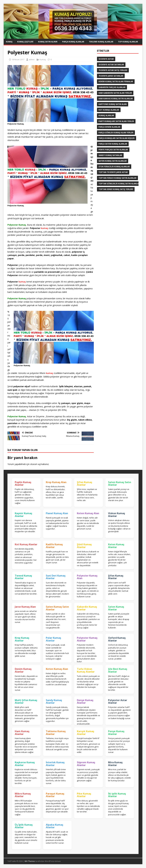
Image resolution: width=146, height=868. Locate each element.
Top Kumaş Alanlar (128, 42)
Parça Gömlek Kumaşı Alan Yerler (116, 133)
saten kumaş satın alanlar (113, 161)
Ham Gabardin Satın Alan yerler (115, 93)
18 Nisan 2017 (18, 59)
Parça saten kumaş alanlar (113, 144)
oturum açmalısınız (39, 464)
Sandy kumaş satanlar (110, 155)
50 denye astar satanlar (111, 65)
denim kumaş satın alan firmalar (116, 81)
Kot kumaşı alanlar (109, 110)
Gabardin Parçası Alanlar (112, 87)
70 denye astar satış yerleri (113, 70)
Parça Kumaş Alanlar (73, 42)
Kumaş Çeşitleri (25, 42)
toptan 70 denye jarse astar (113, 172)
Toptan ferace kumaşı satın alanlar (117, 178)
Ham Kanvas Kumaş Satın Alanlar (116, 99)
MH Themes (30, 861)
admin (32, 59)
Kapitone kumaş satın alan (113, 104)
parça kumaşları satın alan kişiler (117, 138)
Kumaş (9, 42)
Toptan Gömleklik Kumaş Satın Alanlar (119, 184)
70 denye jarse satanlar (111, 76)
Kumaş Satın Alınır (48, 42)
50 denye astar (106, 59)
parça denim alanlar (109, 127)
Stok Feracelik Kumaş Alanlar (114, 167)
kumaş (45, 228)
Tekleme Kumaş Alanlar (101, 42)
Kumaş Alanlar (106, 115)
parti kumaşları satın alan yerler (116, 121)
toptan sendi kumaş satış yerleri (116, 189)
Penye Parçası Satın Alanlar (113, 150)
